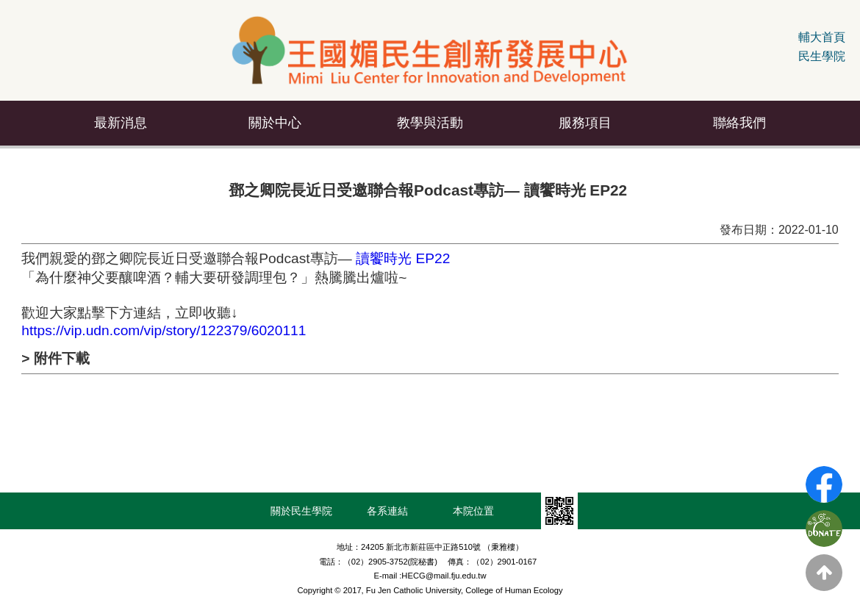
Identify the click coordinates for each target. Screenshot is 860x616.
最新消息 (121, 123)
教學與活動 (430, 123)
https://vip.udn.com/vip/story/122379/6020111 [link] (164, 330)
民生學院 (822, 56)
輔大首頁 (822, 37)
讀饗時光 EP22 (405, 258)
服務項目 (585, 123)
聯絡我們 (739, 123)
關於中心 (275, 123)
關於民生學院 (301, 511)
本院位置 (473, 511)
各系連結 (387, 511)
